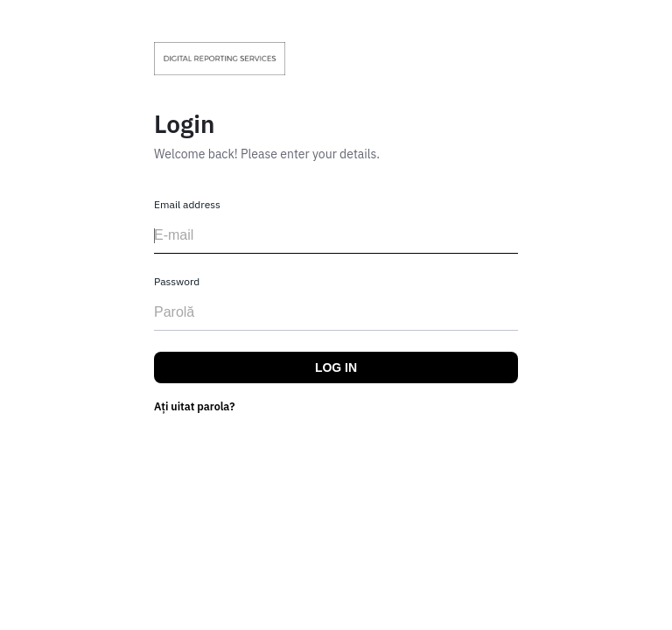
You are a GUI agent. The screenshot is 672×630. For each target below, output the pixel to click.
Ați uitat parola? (195, 406)
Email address (187, 204)
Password (177, 281)
